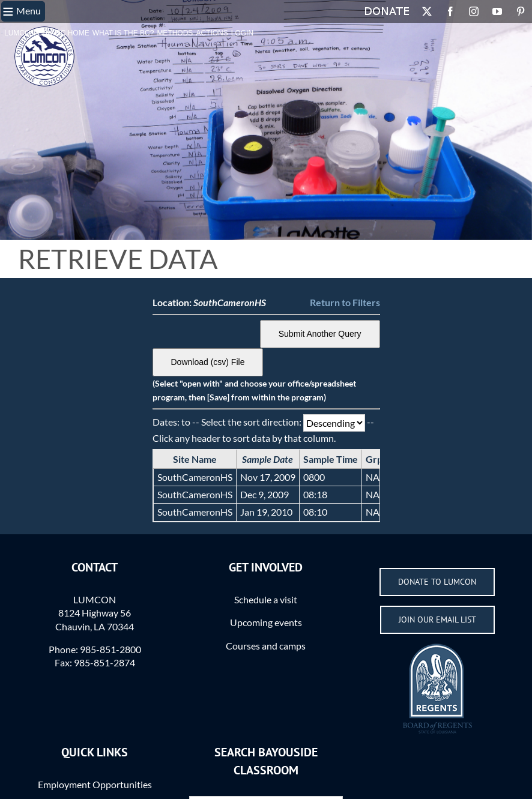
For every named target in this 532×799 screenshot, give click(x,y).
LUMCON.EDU (29, 33)
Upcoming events (266, 622)
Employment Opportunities (95, 784)
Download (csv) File (208, 362)
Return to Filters (345, 302)
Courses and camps (266, 646)
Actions (212, 33)
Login (242, 33)
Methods (175, 33)
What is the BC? (123, 33)
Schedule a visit (266, 599)
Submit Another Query (320, 334)
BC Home (73, 33)
